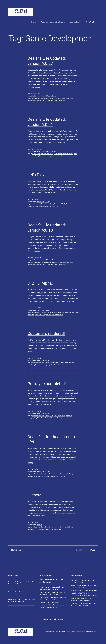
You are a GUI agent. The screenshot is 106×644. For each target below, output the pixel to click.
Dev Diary (47, 202)
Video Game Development (58, 101)
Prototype (30, 418)
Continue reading (34, 87)
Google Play (70, 154)
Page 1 (79, 550)
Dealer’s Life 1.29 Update (17, 592)
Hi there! (35, 495)
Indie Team (69, 98)
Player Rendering (69, 363)
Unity (48, 101)
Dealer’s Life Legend (57, 22)
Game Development (60, 98)
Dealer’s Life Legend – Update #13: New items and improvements (22, 600)
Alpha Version (36, 98)
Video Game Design (41, 315)
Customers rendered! (46, 333)
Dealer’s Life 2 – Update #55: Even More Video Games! (22, 583)
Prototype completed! (47, 384)
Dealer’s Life (90, 22)
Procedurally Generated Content (37, 101)
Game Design (58, 312)
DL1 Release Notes (50, 96)
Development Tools (60, 204)
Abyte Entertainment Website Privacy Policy (61, 632)
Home (33, 22)
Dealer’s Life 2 (75, 22)
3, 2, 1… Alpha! (40, 283)
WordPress (94, 632)
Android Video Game (47, 98)
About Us (44, 22)
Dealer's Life (40, 96)
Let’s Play (36, 175)
